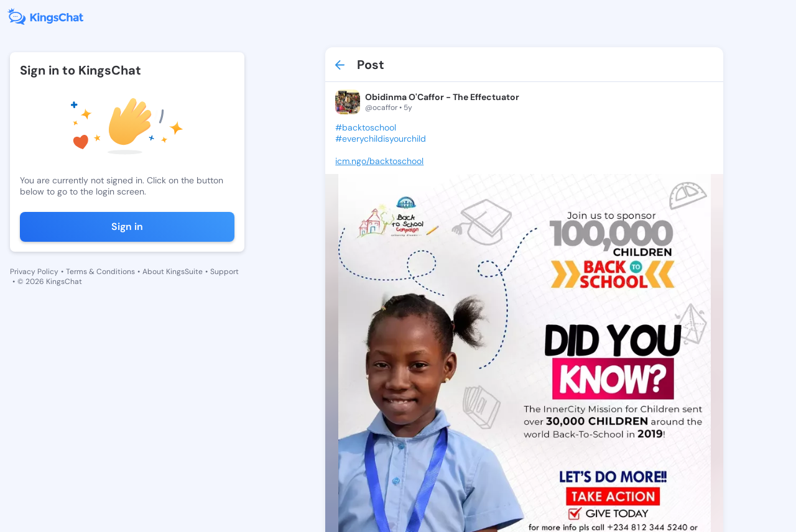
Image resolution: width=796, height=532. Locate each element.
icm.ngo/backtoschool (379, 161)
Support (224, 272)
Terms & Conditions (100, 272)
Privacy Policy (34, 272)
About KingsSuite (173, 272)
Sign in (127, 227)
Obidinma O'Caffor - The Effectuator (442, 97)
